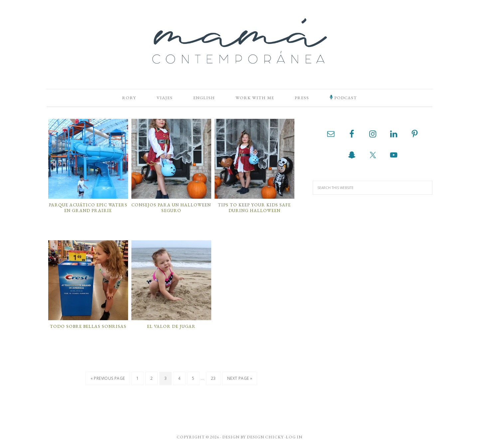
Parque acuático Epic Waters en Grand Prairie (88, 208)
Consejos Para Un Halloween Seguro (171, 208)
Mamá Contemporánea (239, 41)
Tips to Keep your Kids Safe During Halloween (254, 208)
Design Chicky (265, 437)
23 (213, 379)
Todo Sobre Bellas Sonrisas (88, 326)
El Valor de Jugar (171, 326)
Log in (294, 437)
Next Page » (240, 379)
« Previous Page (108, 379)
